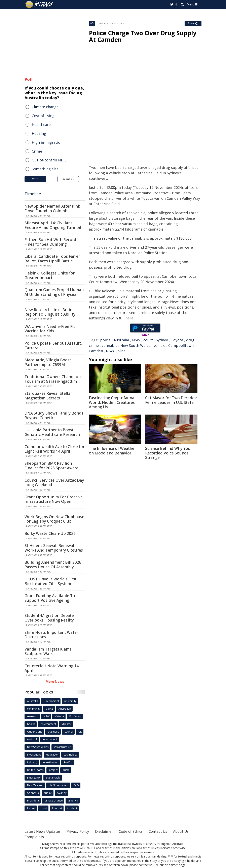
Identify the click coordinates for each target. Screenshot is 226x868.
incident (72, 808)
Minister (66, 724)
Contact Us (162, 831)
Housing (39, 133)
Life (92, 23)
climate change (54, 800)
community (34, 709)
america (73, 800)
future (48, 793)
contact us (146, 865)
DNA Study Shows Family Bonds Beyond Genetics (54, 415)
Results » (68, 179)
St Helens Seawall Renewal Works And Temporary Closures (54, 548)
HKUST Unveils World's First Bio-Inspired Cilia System (51, 581)
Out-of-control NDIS (49, 160)
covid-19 (32, 739)
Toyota (177, 340)
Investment (34, 755)
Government (51, 701)
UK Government (59, 785)
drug (190, 340)
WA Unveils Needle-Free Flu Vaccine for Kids (50, 329)
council (69, 732)
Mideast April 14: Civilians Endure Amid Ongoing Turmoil (53, 225)
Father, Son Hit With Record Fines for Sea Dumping (50, 242)
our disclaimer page (172, 865)
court (148, 340)
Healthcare (41, 125)
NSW (136, 340)
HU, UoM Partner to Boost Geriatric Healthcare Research (52, 432)
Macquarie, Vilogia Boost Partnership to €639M (48, 362)
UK (80, 732)
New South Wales (135, 345)
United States (35, 770)
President (33, 800)
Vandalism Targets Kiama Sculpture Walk (48, 651)
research (33, 716)
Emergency (34, 778)
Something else (45, 169)
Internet (57, 808)
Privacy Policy (80, 831)
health (31, 724)
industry (32, 762)
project (53, 770)
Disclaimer (106, 831)
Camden (96, 351)
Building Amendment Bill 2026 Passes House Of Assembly (53, 565)
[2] (172, 856)
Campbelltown (181, 345)
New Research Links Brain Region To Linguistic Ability (50, 312)
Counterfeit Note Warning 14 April (52, 668)
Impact (31, 808)
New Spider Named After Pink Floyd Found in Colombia (52, 208)
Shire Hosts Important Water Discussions (51, 635)
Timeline (33, 194)
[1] (169, 856)
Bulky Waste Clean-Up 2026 (50, 533)
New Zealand (35, 785)
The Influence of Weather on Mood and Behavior (112, 451)
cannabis (109, 345)
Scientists (33, 793)
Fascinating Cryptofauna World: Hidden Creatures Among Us (112, 402)
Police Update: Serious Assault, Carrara (53, 346)
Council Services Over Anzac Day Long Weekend (54, 483)
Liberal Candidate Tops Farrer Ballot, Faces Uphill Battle (52, 259)
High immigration (47, 142)
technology (71, 755)
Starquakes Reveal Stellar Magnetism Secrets (48, 396)
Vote (35, 179)
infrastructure (63, 747)
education (52, 755)
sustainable (53, 778)
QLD (76, 785)
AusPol (68, 762)
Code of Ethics (134, 831)
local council (50, 739)
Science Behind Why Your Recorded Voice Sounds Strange (169, 453)
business (53, 732)
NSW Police (116, 351)
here (129, 318)
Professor (76, 716)
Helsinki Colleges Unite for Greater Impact (50, 275)
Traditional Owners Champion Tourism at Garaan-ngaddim (53, 379)
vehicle (159, 345)
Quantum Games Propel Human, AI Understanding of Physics (55, 292)
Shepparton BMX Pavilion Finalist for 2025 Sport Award (52, 466)
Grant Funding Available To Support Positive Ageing (50, 598)
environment (48, 724)
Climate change (45, 107)
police (105, 340)
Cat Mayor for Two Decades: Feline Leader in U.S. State (171, 400)
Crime (37, 151)
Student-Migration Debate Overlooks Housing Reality (49, 618)
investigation (50, 762)
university (70, 701)
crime (94, 345)
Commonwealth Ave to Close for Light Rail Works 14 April (54, 449)
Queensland (35, 732)
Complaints (34, 837)
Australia (121, 340)
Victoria (59, 716)
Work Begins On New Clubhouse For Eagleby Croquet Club (54, 519)
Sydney (162, 340)
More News (55, 682)
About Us (186, 831)
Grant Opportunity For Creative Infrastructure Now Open (54, 499)
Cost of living (43, 116)
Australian (65, 709)
